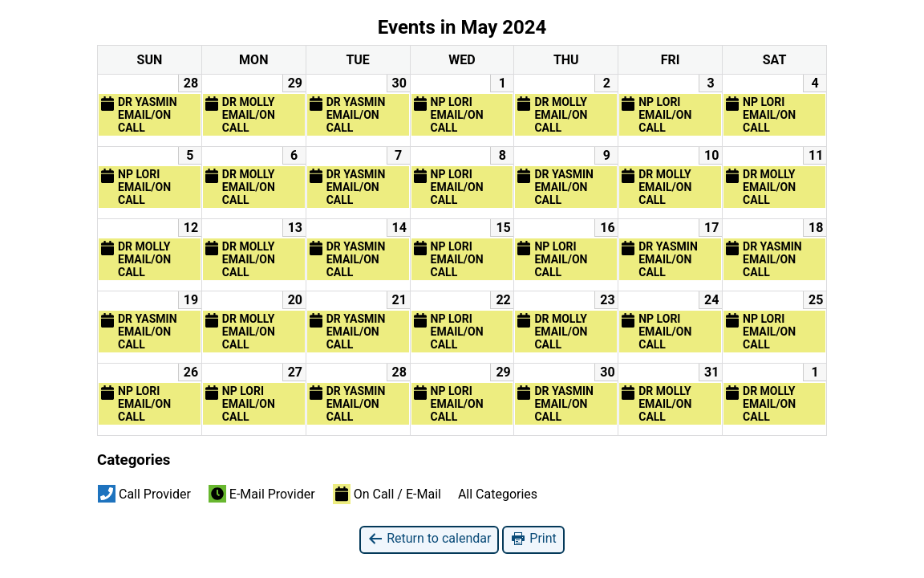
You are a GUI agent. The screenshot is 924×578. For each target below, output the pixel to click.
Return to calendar (429, 539)
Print (533, 539)
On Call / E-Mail (387, 494)
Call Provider (144, 494)
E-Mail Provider (262, 494)
